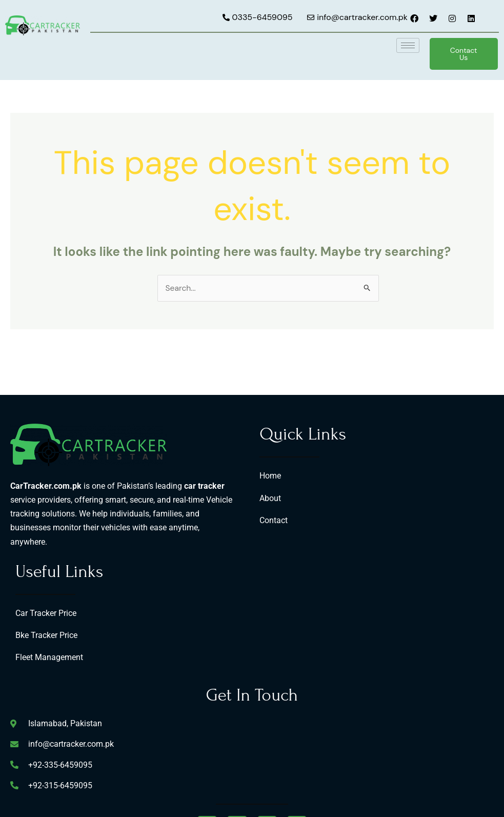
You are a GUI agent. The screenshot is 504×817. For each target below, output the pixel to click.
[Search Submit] (367, 288)
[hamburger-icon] (408, 45)
